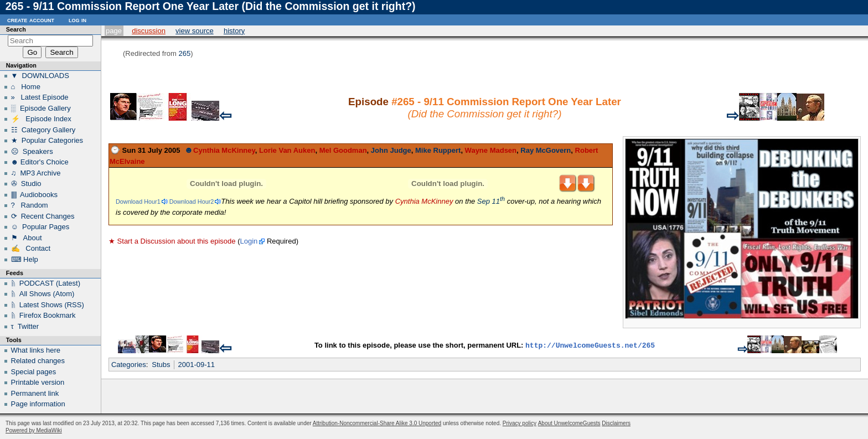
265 (184, 53)
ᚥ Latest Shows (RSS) (48, 305)
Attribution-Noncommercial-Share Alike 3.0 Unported (377, 423)
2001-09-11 (197, 365)
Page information (38, 404)
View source (195, 31)
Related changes (38, 361)
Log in (77, 20)
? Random (30, 205)
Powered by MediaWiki (34, 430)
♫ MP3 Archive (36, 173)
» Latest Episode (40, 97)
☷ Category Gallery (43, 130)
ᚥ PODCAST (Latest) (46, 283)
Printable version (38, 382)
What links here (36, 350)
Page (114, 31)
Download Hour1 (138, 202)
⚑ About (27, 238)
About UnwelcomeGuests (569, 423)
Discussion (149, 31)
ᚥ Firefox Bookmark (43, 315)
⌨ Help (25, 259)
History (234, 31)
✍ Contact (31, 248)
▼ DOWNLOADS (40, 76)
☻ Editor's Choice (40, 162)
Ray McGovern (546, 150)
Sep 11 (491, 201)
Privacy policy (520, 423)
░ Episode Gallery (41, 108)
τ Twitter (25, 326)
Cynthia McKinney (224, 150)
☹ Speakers (32, 151)
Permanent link (35, 393)
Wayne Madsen (491, 150)
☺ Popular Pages (40, 227)
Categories (129, 365)
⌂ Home (26, 87)
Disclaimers (616, 423)
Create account (31, 20)
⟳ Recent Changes (43, 216)
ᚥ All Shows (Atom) (43, 294)
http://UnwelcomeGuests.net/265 (590, 346)
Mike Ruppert (438, 150)
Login (249, 241)
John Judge (391, 150)
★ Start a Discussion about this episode (172, 241)
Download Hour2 (192, 202)
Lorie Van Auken (287, 150)
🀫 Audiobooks (34, 195)
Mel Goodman (343, 150)
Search (16, 29)
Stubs (161, 365)
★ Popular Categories (47, 140)
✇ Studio (26, 184)
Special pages (34, 372)
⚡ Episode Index (41, 119)
